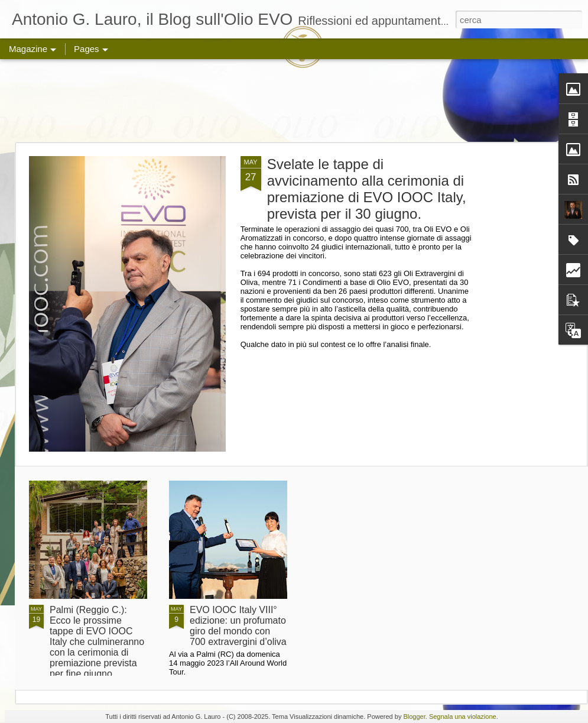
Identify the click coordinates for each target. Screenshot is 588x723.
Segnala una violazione (463, 716)
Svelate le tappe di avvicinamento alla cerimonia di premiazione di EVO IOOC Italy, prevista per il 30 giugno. (367, 189)
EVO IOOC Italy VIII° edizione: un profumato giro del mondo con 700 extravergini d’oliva (238, 626)
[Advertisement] (294, 100)
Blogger (414, 716)
